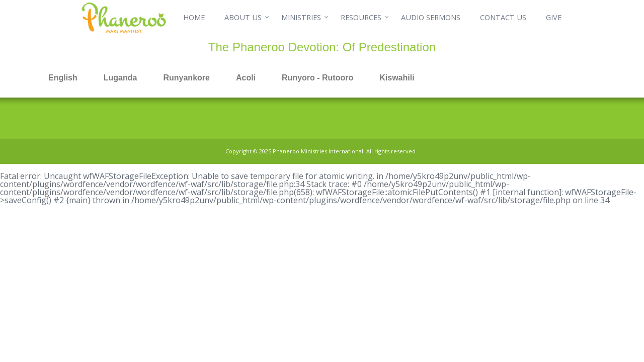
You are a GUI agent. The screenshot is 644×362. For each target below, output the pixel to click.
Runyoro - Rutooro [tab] (317, 78)
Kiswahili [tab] (397, 78)
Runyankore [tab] (186, 78)
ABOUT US (243, 17)
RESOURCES (361, 17)
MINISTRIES (301, 17)
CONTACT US (503, 17)
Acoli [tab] (246, 78)
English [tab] (63, 78)
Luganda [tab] (120, 78)
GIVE (554, 17)
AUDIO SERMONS (431, 17)
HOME (194, 17)
